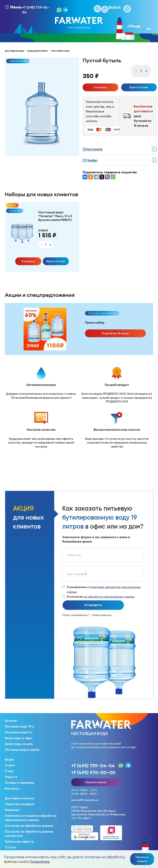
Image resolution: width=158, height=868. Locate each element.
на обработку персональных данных (109, 597)
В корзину (100, 87)
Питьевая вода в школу (22, 750)
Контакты (12, 789)
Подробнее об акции (115, 333)
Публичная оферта (19, 842)
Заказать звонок (96, 782)
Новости (11, 777)
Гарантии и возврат (20, 804)
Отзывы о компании (19, 783)
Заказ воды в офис (19, 738)
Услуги (10, 765)
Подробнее (40, 861)
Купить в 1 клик (139, 87)
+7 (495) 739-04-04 (36, 10)
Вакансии (12, 810)
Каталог (11, 721)
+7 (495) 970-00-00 (93, 772)
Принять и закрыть (142, 859)
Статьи (10, 847)
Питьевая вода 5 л (19, 732)
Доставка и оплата (19, 798)
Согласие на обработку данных (29, 826)
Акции (9, 760)
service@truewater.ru (85, 800)
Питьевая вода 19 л (19, 727)
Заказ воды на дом (19, 744)
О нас (9, 771)
